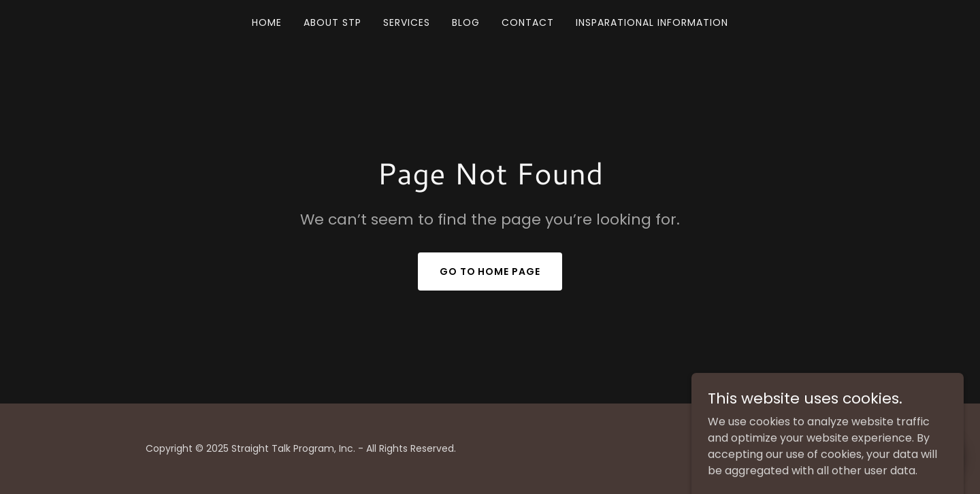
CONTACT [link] (528, 22)
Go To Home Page (490, 271)
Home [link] (267, 22)
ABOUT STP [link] (332, 22)
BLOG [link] (466, 22)
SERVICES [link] (407, 22)
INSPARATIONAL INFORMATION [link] (652, 22)
